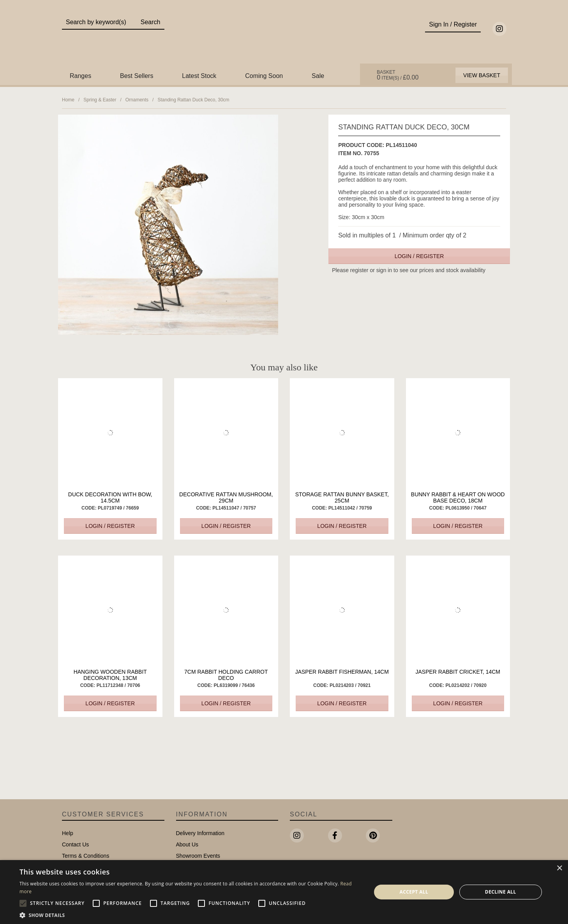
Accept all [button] (414, 892)
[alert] (284, 892)
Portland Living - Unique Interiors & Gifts (284, 38)
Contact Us (75, 844)
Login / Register (419, 256)
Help (68, 833)
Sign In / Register (453, 24)
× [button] (559, 868)
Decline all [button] (501, 892)
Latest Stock (199, 76)
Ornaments (137, 100)
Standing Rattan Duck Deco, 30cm (193, 100)
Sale (318, 76)
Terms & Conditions (86, 856)
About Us (187, 844)
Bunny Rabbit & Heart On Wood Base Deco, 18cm (458, 497)
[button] (190, 915)
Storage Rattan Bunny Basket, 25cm (342, 497)
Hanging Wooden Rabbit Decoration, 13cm (110, 675)
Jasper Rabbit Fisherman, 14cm (342, 672)
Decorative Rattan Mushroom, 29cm (226, 497)
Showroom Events (198, 856)
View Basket (482, 75)
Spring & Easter (100, 100)
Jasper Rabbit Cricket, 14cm (458, 672)
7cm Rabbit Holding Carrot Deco (226, 675)
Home (68, 100)
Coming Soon (264, 76)
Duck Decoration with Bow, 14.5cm (110, 497)
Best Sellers (137, 76)
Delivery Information (200, 833)
